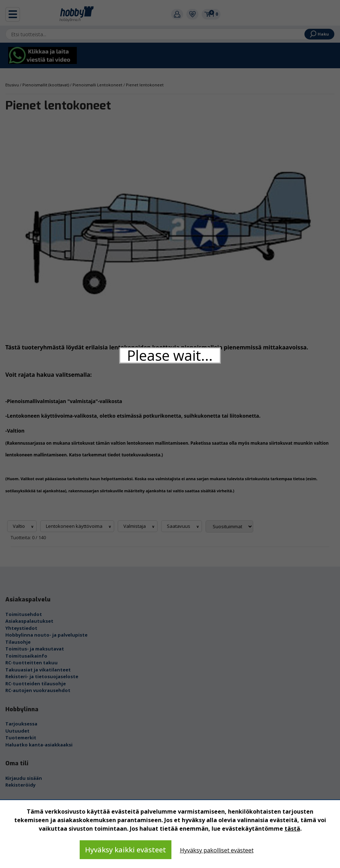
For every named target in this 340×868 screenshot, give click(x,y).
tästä (292, 829)
